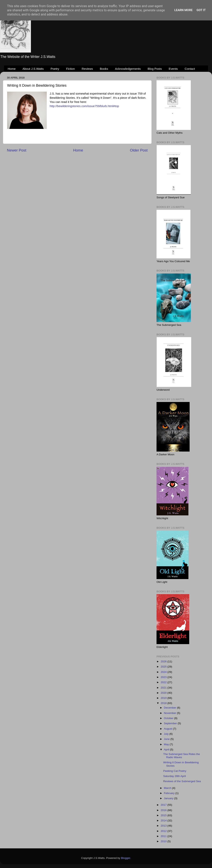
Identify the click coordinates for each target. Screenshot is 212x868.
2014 (164, 821)
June (167, 739)
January (169, 798)
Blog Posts (155, 69)
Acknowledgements (128, 69)
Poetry (55, 69)
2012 (164, 831)
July (167, 734)
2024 (164, 672)
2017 (164, 805)
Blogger (126, 858)
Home (12, 69)
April (167, 750)
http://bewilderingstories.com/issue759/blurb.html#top (84, 106)
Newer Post (17, 150)
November (170, 713)
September (171, 723)
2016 (164, 810)
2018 (164, 703)
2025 (164, 667)
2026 (164, 661)
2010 (164, 841)
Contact (190, 69)
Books (104, 69)
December (170, 708)
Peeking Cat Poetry (175, 771)
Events (173, 69)
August (168, 729)
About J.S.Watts (33, 69)
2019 (164, 698)
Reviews (87, 69)
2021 (164, 688)
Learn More (183, 10)
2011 (164, 836)
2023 (164, 677)
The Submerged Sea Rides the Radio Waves (182, 756)
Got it (201, 10)
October (169, 718)
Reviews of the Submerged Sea (182, 781)
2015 (164, 815)
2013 (164, 826)
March (168, 788)
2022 (164, 682)
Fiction (70, 69)
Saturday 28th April (175, 776)
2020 (164, 693)
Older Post (139, 150)
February (170, 793)
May (167, 744)
